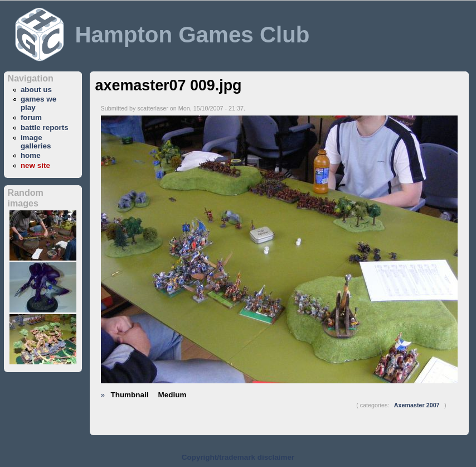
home (31, 155)
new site (35, 165)
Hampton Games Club (192, 35)
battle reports (45, 127)
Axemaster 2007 (417, 405)
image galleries (36, 142)
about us (36, 90)
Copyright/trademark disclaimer (238, 457)
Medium (173, 395)
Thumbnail (130, 395)
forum (31, 117)
